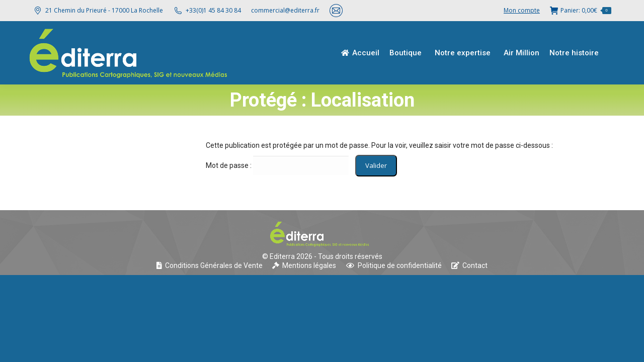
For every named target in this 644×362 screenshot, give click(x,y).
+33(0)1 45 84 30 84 (213, 10)
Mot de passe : (277, 165)
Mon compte (522, 10)
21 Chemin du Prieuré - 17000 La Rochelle (98, 11)
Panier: (581, 11)
